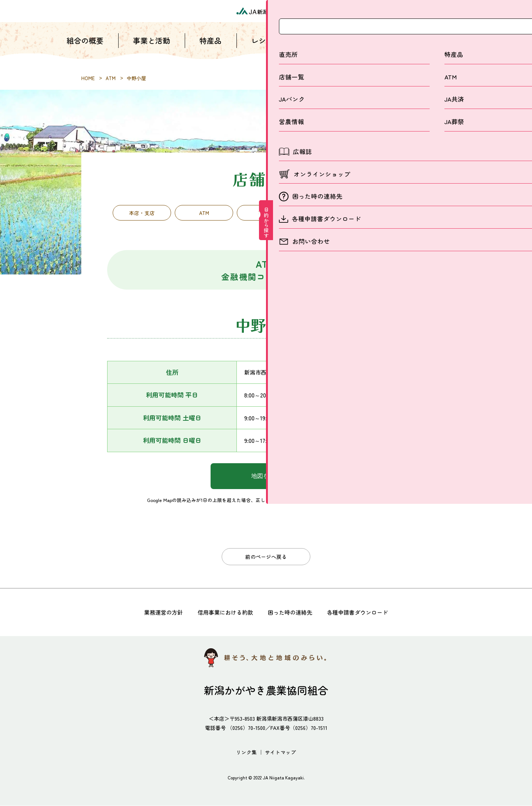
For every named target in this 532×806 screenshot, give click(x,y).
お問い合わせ (443, 48)
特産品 (211, 48)
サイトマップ (280, 752)
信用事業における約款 (223, 612)
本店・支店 (142, 214)
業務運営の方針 (158, 612)
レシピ (262, 48)
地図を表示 (266, 478)
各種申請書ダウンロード (362, 612)
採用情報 (377, 48)
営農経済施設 (328, 214)
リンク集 (246, 752)
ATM (204, 214)
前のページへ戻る (266, 558)
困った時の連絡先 (291, 612)
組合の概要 (85, 48)
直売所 (266, 214)
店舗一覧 (318, 48)
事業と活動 (151, 48)
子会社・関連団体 (390, 214)
